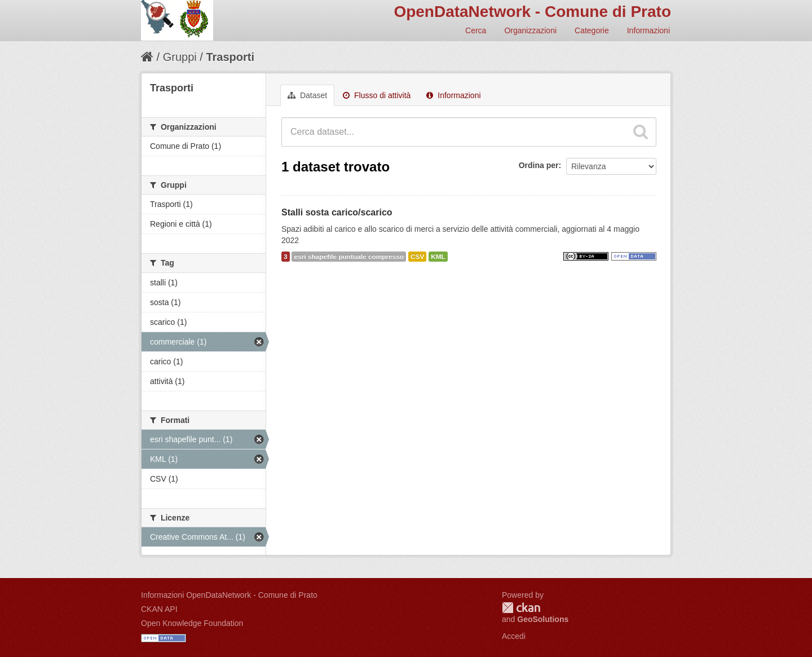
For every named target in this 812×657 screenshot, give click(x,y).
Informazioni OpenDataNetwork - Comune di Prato (229, 595)
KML (438, 257)
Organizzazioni (530, 30)
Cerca (476, 30)
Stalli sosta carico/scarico (337, 212)
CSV (417, 257)
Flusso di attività (377, 95)
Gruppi (180, 57)
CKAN (521, 608)
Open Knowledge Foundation (192, 623)
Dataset (307, 95)
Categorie (592, 30)
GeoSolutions (543, 619)
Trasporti (230, 57)
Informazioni (648, 30)
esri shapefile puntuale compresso (349, 257)
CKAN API (159, 609)
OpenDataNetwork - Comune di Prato (532, 12)
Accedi (514, 636)
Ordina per (539, 165)
